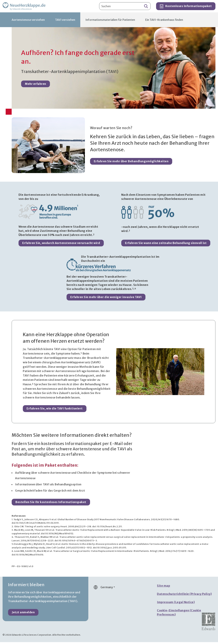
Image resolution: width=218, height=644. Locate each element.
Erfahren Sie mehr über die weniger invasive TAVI (106, 299)
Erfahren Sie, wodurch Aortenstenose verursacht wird (61, 245)
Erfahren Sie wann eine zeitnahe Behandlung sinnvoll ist (166, 245)
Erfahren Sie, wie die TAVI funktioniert (55, 411)
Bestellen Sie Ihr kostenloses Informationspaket (51, 504)
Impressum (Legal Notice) (176, 604)
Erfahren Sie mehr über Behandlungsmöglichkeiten (131, 163)
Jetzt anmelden (23, 614)
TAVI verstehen (65, 22)
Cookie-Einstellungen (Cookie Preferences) (179, 614)
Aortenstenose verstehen (28, 22)
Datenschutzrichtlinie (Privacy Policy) (184, 596)
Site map (163, 588)
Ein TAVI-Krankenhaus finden (164, 22)
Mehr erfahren (36, 86)
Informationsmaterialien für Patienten (110, 22)
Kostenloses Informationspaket (186, 7)
